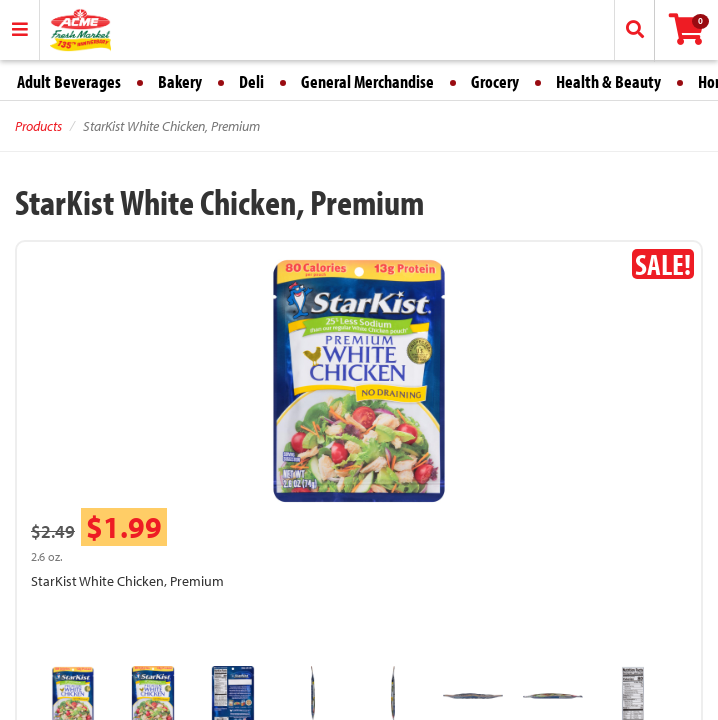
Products (38, 126)
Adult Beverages (69, 81)
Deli (251, 81)
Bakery (180, 81)
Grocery (495, 81)
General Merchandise (367, 81)
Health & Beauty (608, 81)
